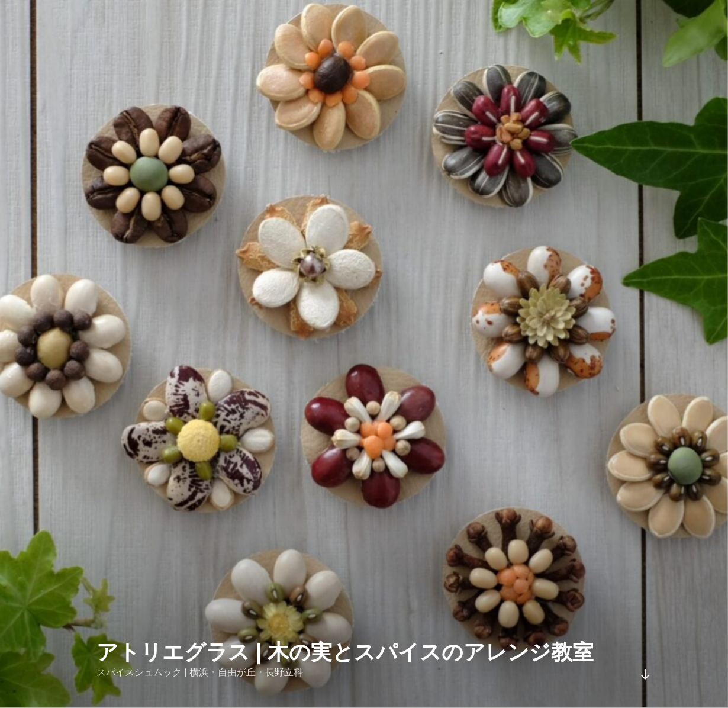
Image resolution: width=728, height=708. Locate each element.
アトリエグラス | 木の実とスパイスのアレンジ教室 (345, 652)
